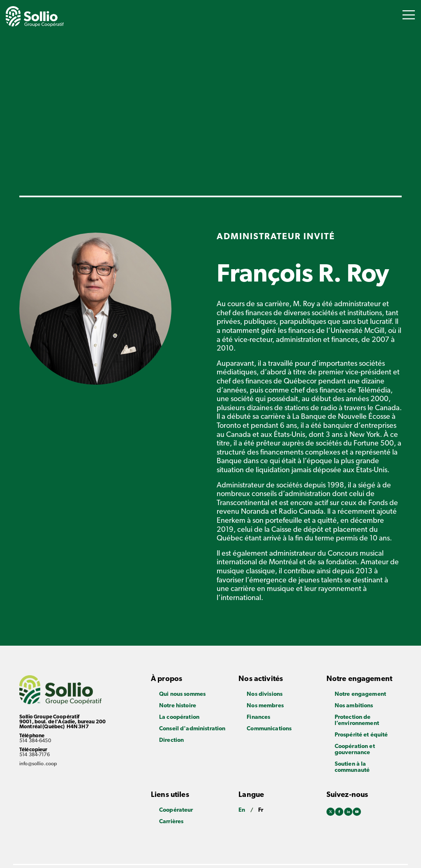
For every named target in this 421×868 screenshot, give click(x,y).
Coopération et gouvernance (355, 750)
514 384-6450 (35, 741)
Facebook (339, 812)
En (242, 810)
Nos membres (265, 706)
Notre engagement (360, 694)
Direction (171, 740)
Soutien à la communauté (352, 767)
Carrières (171, 822)
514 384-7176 (35, 755)
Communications (269, 729)
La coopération (179, 717)
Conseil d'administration (192, 729)
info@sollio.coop (38, 764)
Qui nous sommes (182, 694)
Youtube (357, 812)
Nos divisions (265, 694)
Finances (258, 717)
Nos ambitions (354, 706)
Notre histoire (178, 706)
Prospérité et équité (361, 735)
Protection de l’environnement (357, 720)
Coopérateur (176, 810)
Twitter (331, 812)
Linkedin (348, 812)
